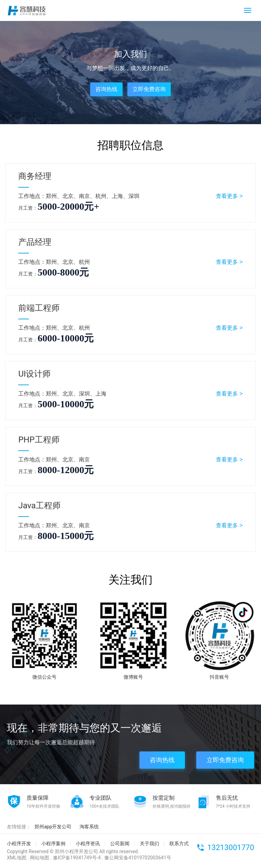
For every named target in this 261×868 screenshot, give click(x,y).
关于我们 (149, 844)
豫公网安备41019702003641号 (138, 858)
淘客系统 (89, 827)
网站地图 (40, 858)
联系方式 (179, 844)
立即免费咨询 (149, 89)
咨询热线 (106, 89)
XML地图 (17, 858)
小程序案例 (53, 844)
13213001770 (231, 847)
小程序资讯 (88, 844)
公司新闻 (120, 844)
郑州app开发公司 (53, 827)
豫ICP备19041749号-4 (77, 858)
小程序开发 (19, 844)
